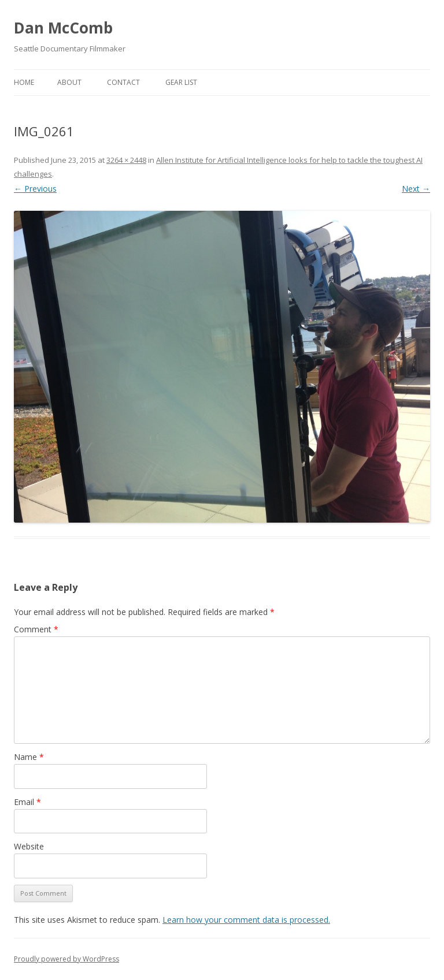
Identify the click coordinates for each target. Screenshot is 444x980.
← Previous (35, 189)
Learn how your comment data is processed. (246, 920)
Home (24, 82)
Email (27, 802)
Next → (416, 189)
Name (29, 757)
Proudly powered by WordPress (66, 959)
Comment (36, 629)
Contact (123, 82)
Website (29, 846)
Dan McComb (63, 28)
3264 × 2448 (126, 160)
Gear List (181, 82)
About (69, 82)
